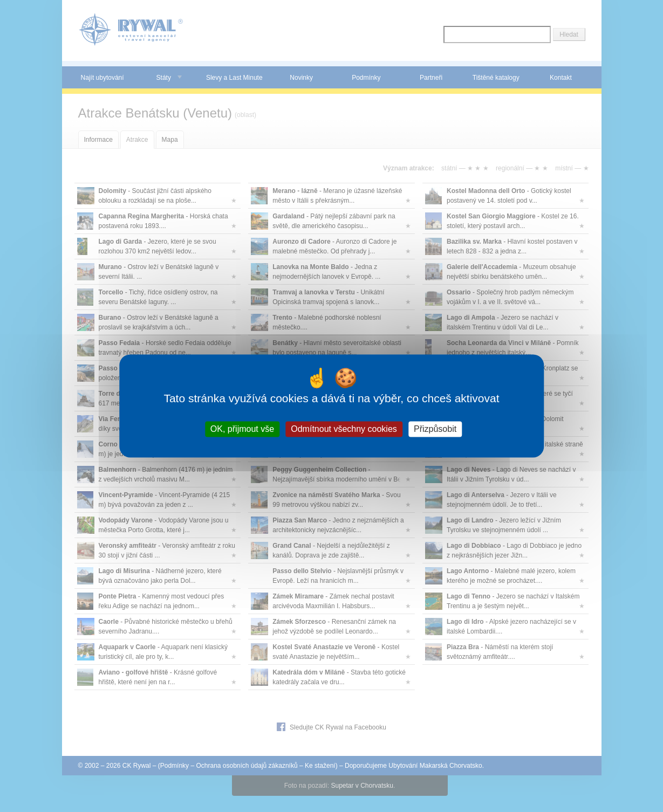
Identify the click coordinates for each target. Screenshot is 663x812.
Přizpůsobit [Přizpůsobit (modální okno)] (435, 429)
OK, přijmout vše (242, 429)
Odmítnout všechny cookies (344, 429)
